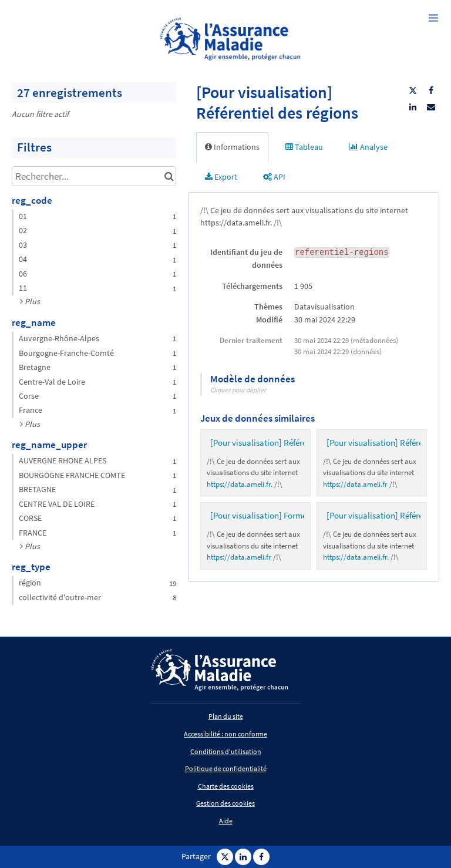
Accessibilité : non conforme (225, 734)
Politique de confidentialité (226, 768)
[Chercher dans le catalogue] (169, 176)
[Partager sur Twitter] (413, 90)
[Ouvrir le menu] (433, 18)
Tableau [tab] (304, 147)
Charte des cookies (226, 786)
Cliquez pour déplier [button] (238, 390)
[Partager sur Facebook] (431, 90)
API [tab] (274, 177)
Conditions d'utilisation (226, 751)
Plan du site (226, 716)
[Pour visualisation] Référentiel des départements (300, 443)
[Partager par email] (431, 107)
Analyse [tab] (368, 147)
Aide (226, 821)
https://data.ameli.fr (239, 484)
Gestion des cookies (225, 803)
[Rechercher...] (94, 176)
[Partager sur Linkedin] (413, 107)
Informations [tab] (232, 147)
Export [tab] (221, 177)
